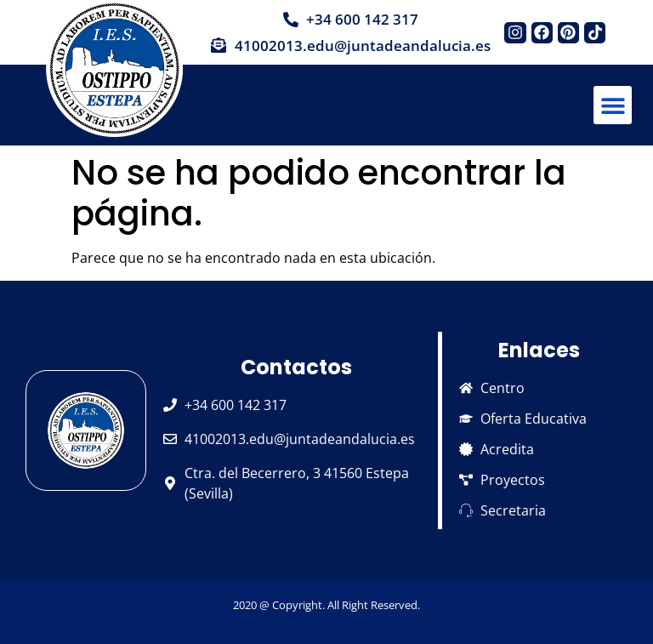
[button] (613, 105)
